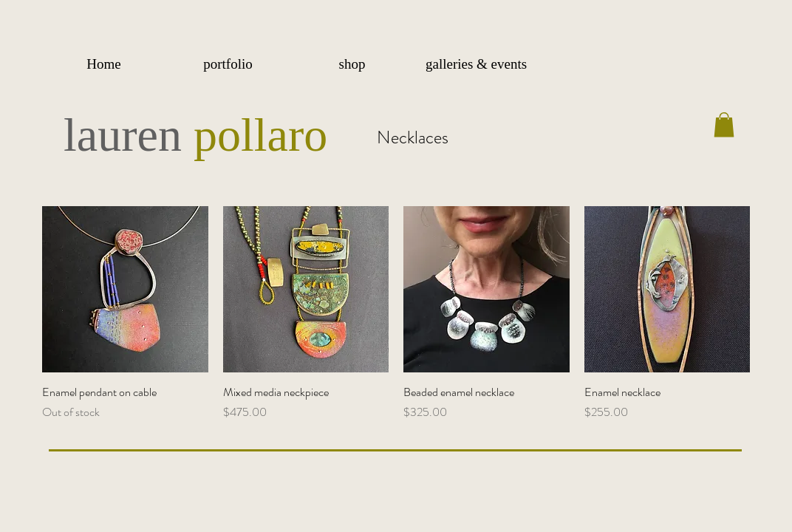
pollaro (260, 135)
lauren (129, 135)
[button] (228, 64)
